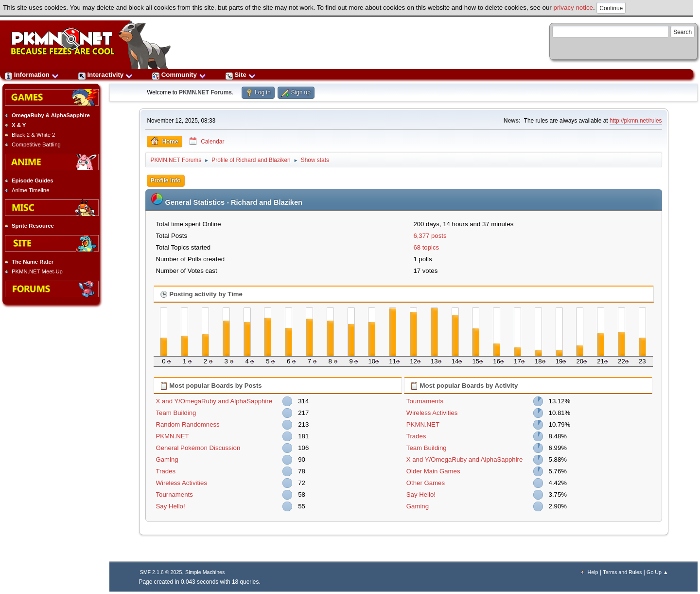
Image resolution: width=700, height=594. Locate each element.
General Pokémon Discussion (198, 448)
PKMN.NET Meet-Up (37, 271)
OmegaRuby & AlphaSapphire (51, 115)
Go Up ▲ (657, 572)
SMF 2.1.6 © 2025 (161, 572)
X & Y (19, 125)
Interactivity (105, 75)
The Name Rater (33, 262)
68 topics (426, 247)
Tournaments (175, 495)
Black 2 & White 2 (33, 135)
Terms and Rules (622, 572)
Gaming (167, 459)
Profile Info (166, 180)
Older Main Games (433, 471)
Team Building (176, 413)
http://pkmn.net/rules (636, 121)
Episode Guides (33, 180)
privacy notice (574, 8)
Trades (166, 471)
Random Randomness (188, 424)
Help (593, 572)
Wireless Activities (182, 483)
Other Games (426, 483)
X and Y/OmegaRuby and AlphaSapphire (214, 401)
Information (32, 75)
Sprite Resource (33, 226)
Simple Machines (205, 572)
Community (179, 75)
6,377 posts (430, 236)
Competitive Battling (36, 144)
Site (241, 75)
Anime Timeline (30, 190)
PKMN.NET (173, 436)
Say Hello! (171, 506)
